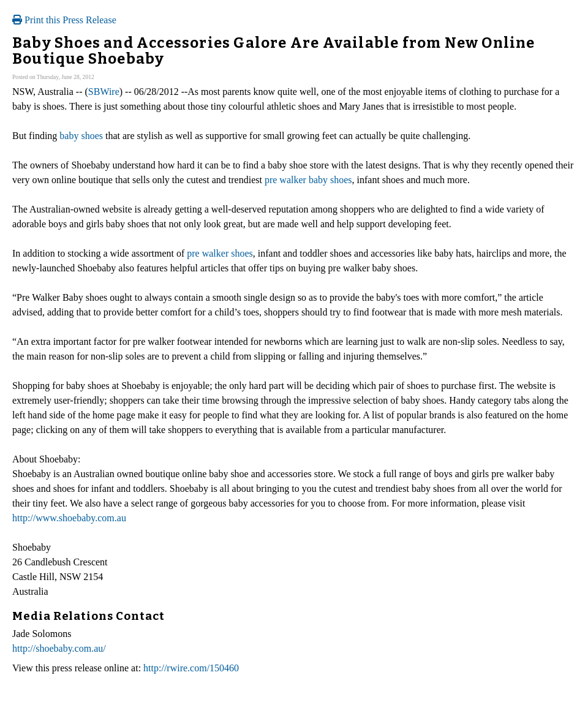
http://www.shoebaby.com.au (69, 518)
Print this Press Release (64, 20)
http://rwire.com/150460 (191, 668)
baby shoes (81, 136)
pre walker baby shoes (308, 180)
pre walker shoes (220, 253)
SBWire (104, 92)
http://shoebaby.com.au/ (59, 648)
